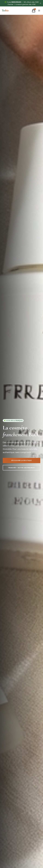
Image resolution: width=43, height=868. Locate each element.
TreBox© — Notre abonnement (22, 468)
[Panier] (34, 11)
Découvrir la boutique (21, 461)
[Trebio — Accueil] (5, 11)
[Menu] (39, 11)
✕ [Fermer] (40, 3)
